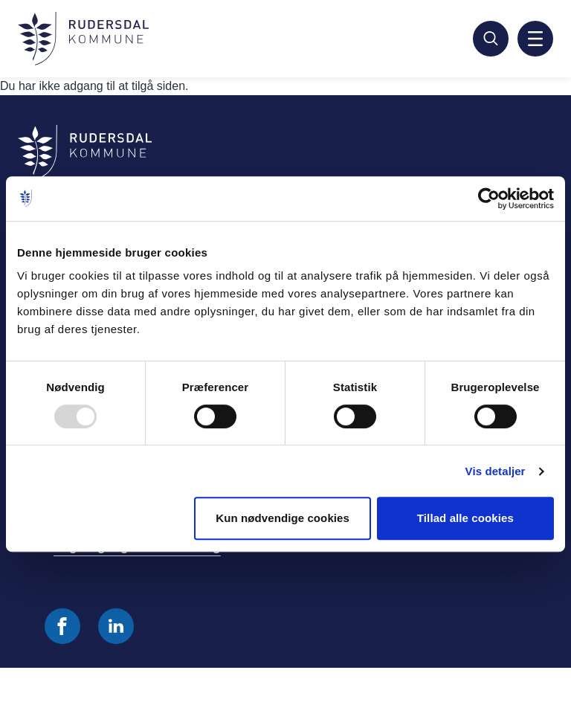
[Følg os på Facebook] (62, 626)
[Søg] (491, 39)
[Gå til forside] (83, 39)
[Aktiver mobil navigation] (535, 39)
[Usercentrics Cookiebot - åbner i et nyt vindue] (489, 199)
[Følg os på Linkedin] (116, 626)
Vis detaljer (496, 471)
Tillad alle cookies (465, 518)
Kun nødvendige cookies (283, 518)
